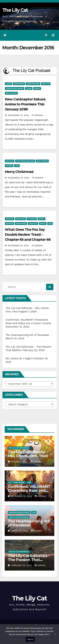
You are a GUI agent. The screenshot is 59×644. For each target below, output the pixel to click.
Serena (37, 115)
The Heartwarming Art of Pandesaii (27, 335)
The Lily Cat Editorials (19, 448)
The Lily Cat (15, 10)
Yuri (17, 166)
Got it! (30, 639)
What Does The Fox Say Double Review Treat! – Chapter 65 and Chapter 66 (28, 235)
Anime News (19, 84)
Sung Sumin (21, 223)
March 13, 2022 (20, 531)
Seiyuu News (11, 93)
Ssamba (9, 166)
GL (10, 482)
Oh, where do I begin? (19, 358)
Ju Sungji (32, 219)
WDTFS (43, 223)
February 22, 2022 (22, 565)
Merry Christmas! (19, 172)
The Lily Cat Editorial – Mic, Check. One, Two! (28, 454)
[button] (46, 35)
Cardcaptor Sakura (15, 88)
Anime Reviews (33, 84)
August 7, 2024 (20, 462)
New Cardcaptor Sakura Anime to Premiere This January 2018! (25, 104)
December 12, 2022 (22, 496)
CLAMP (29, 88)
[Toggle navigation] (53, 35)
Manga (37, 88)
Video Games (19, 482)
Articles (46, 84)
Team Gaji (33, 223)
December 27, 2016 (19, 115)
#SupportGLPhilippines (19, 512)
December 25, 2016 (19, 178)
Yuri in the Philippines (19, 517)
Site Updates (42, 161)
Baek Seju (21, 219)
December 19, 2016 (19, 246)
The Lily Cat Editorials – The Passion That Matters (29, 560)
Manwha (9, 223)
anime (8, 84)
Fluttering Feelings (25, 161)
